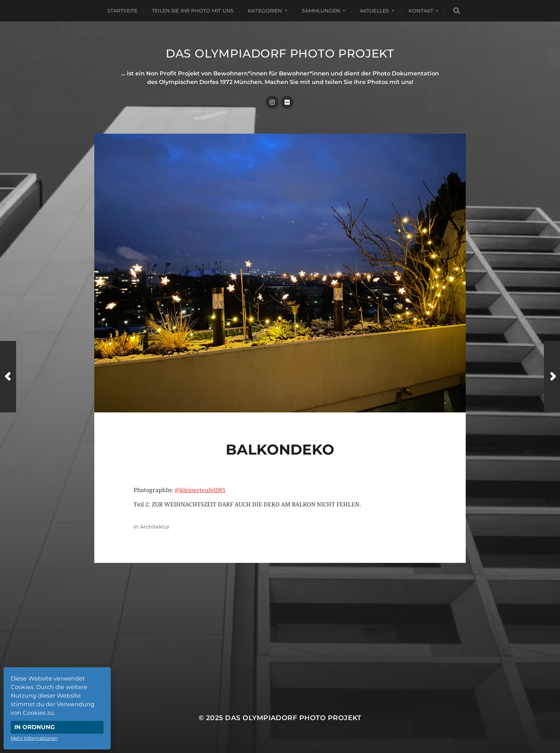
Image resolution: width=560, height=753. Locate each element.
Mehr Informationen (34, 738)
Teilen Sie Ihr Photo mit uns (193, 11)
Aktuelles (374, 11)
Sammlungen (321, 11)
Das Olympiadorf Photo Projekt (280, 53)
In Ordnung (34, 727)
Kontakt (421, 11)
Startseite (122, 11)
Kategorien (265, 11)
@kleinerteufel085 (200, 490)
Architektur (155, 527)
